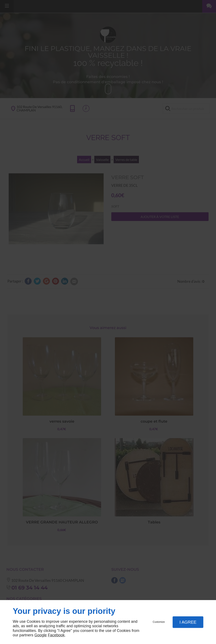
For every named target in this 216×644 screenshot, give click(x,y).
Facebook (56, 635)
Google (41, 635)
